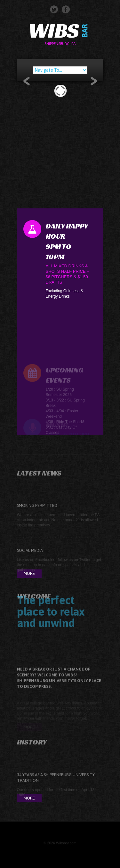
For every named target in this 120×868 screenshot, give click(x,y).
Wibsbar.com (66, 844)
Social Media (30, 556)
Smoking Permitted (37, 511)
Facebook (44, 565)
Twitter (85, 565)
